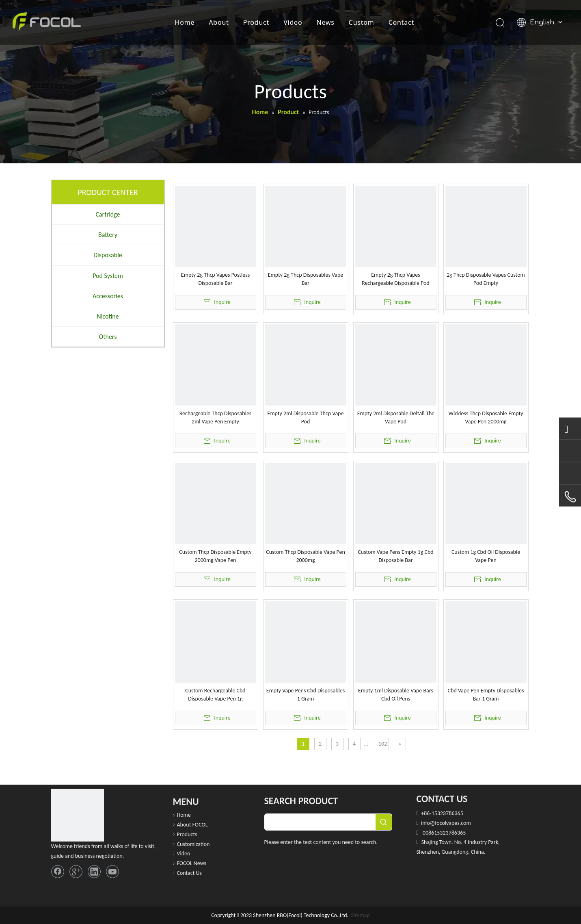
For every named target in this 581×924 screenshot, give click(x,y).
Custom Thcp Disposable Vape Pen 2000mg (306, 556)
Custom (362, 22)
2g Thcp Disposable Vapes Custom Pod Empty (486, 279)
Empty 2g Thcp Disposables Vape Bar (306, 279)
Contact (402, 22)
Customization (193, 844)
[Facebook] (58, 872)
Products (187, 834)
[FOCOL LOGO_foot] (78, 815)
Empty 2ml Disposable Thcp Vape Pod (306, 418)
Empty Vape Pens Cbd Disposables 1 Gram (306, 695)
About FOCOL (192, 825)
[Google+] (76, 872)
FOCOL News (192, 863)
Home (185, 22)
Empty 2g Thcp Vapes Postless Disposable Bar (215, 279)
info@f (429, 823)
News (325, 22)
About (219, 22)
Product (256, 22)
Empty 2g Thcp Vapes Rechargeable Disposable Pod (395, 279)
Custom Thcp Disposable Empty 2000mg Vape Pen (215, 556)
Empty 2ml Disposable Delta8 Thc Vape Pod (396, 418)
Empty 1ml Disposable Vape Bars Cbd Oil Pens (396, 695)
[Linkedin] (94, 872)
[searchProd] (320, 822)
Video (293, 22)
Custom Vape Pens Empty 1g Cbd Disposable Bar (395, 556)
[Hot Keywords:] (384, 822)
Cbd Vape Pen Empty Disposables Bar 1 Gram (486, 695)
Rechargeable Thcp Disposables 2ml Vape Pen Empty (216, 418)
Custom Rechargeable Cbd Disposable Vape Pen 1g (215, 695)
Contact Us (190, 873)
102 (383, 744)
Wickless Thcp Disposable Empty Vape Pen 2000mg (486, 418)
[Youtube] (112, 872)
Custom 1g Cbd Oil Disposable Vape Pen (486, 556)
